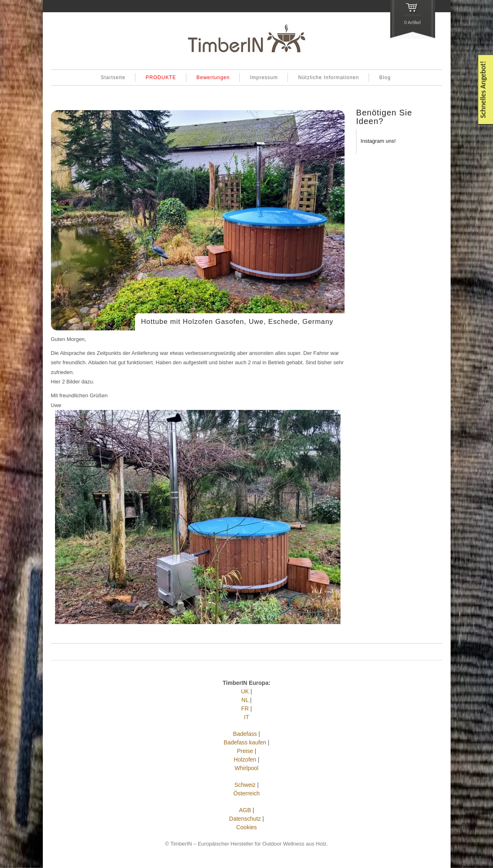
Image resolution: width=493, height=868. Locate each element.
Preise (245, 751)
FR (245, 709)
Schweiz (245, 785)
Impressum (264, 77)
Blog (385, 77)
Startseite (113, 77)
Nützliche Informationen (328, 77)
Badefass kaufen (245, 742)
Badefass (245, 734)
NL (245, 700)
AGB (245, 810)
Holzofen (245, 759)
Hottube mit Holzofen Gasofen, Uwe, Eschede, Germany (237, 322)
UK (245, 691)
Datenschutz (245, 819)
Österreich (246, 793)
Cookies (246, 827)
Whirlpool (246, 768)
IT (246, 717)
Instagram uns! (378, 141)
